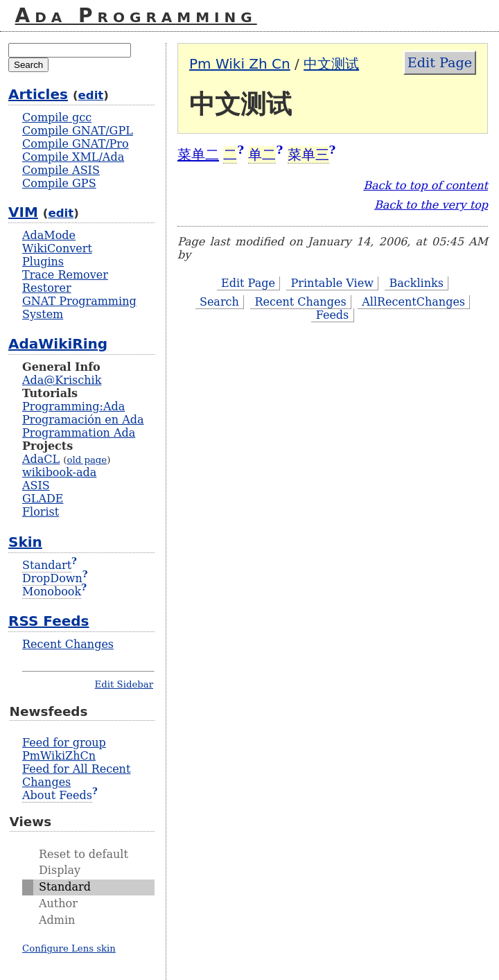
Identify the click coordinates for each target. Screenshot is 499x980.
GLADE (43, 499)
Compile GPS (59, 183)
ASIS (36, 485)
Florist (41, 512)
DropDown (52, 578)
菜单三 (308, 155)
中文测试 (331, 64)
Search (219, 302)
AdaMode (49, 235)
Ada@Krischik (62, 380)
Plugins (43, 262)
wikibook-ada (59, 472)
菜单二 (198, 155)
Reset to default (84, 854)
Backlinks (417, 283)
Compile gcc (57, 117)
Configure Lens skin (69, 948)
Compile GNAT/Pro (76, 144)
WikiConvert (57, 248)
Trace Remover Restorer (65, 281)
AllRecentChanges (413, 302)
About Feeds (57, 795)
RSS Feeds (49, 621)
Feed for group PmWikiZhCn (64, 749)
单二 (262, 155)
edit (91, 95)
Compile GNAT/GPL (78, 131)
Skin (25, 542)
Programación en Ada (83, 420)
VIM (23, 212)
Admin (57, 920)
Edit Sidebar (124, 684)
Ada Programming (136, 16)
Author (58, 903)
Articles (38, 94)
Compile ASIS (61, 170)
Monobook (52, 592)
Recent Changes (301, 302)
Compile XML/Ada (73, 157)
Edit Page (440, 63)
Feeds (333, 315)
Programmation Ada (79, 433)
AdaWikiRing (58, 344)
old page (87, 460)
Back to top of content (426, 185)
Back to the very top (431, 205)
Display (60, 870)
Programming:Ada (73, 406)
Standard (65, 887)
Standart (47, 565)
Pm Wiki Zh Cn (240, 64)
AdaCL (41, 459)
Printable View (332, 283)
